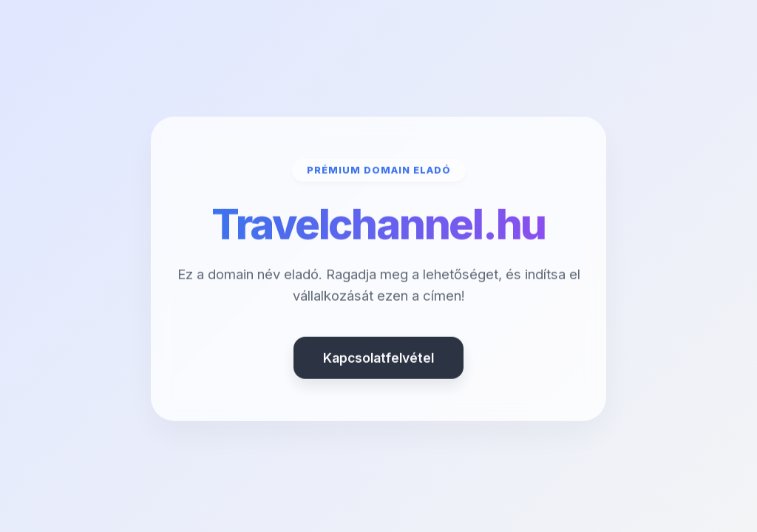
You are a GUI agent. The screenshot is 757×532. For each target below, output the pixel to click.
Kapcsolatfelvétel (378, 359)
